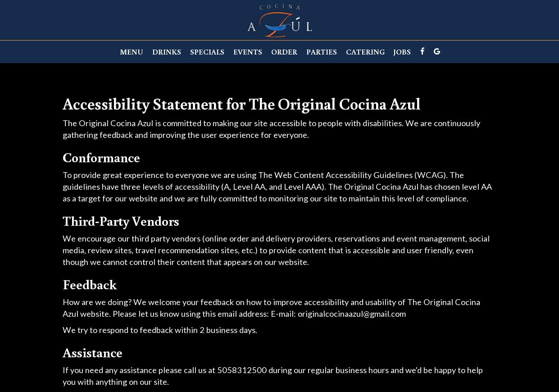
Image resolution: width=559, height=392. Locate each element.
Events (248, 52)
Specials (207, 52)
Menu (132, 52)
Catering (365, 52)
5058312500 (242, 370)
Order (284, 52)
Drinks (167, 52)
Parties (322, 52)
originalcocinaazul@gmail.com (352, 314)
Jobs (402, 52)
